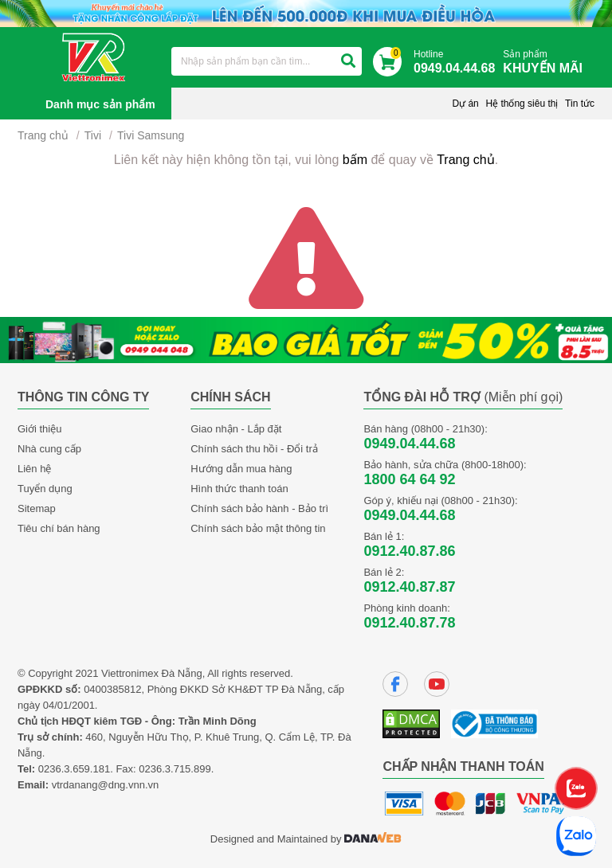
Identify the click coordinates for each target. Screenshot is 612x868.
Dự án (465, 104)
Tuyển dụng (45, 489)
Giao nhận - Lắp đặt (236, 429)
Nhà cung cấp (49, 449)
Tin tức (580, 104)
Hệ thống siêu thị (522, 104)
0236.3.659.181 (74, 769)
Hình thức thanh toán (239, 489)
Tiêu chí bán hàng (59, 528)
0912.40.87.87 (409, 587)
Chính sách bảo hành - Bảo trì (259, 508)
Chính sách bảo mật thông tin (258, 528)
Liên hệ (34, 469)
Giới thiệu (39, 429)
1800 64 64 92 (409, 479)
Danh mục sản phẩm (100, 104)
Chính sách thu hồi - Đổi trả (254, 449)
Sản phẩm (547, 63)
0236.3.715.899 (175, 769)
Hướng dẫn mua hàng (241, 469)
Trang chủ (43, 135)
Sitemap (37, 508)
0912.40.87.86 (409, 551)
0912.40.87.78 (409, 623)
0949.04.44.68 (409, 444)
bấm (355, 160)
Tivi (93, 135)
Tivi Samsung (151, 135)
